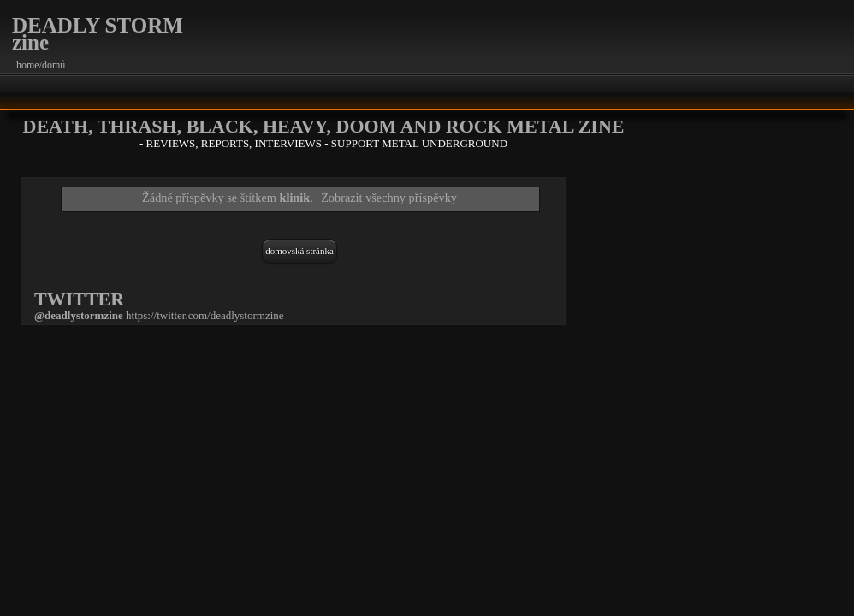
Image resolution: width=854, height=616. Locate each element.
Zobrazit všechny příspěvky (389, 198)
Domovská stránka (299, 251)
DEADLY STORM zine (98, 34)
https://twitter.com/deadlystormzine (205, 315)
